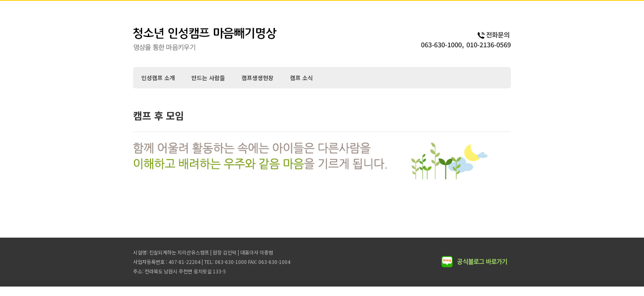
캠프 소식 (301, 78)
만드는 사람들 (208, 78)
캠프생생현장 (258, 78)
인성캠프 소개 (158, 78)
